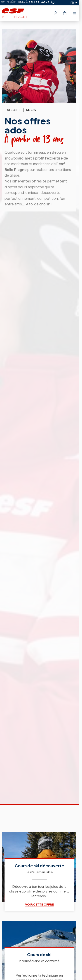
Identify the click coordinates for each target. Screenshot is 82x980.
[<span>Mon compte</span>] (56, 13)
